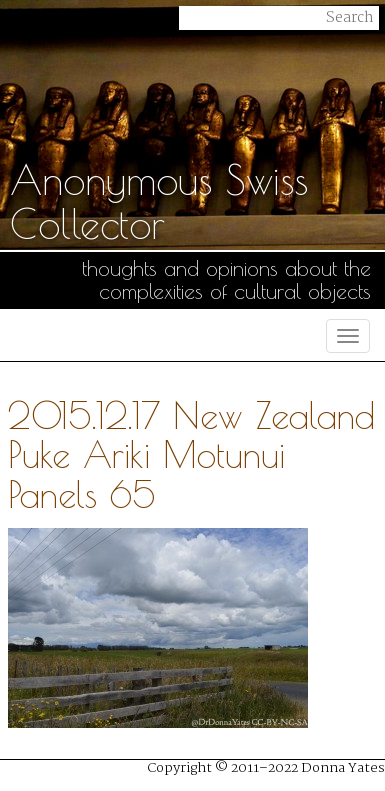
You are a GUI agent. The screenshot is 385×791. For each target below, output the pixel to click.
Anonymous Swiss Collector (159, 202)
